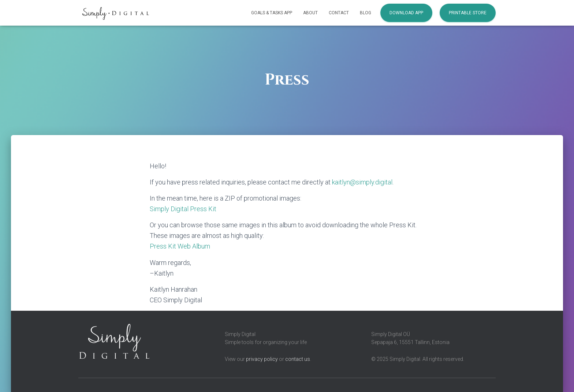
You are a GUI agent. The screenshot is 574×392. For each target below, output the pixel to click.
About (310, 13)
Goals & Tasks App (272, 13)
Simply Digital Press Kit (183, 209)
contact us (298, 359)
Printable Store (468, 13)
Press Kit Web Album (180, 246)
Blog (366, 13)
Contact (339, 13)
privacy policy (262, 359)
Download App (406, 13)
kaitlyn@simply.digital (362, 182)
